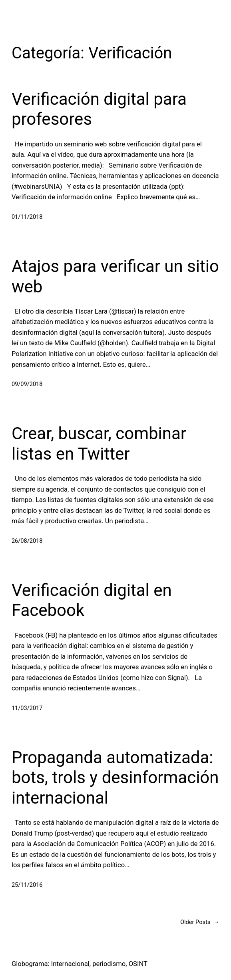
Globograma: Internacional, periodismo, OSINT (80, 964)
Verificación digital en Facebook (92, 600)
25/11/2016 (27, 885)
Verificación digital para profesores (99, 109)
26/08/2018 (27, 541)
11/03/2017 (27, 708)
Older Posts (200, 922)
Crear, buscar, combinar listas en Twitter (99, 443)
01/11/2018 (27, 217)
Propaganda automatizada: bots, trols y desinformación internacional (115, 778)
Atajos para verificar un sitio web (115, 276)
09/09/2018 (27, 384)
